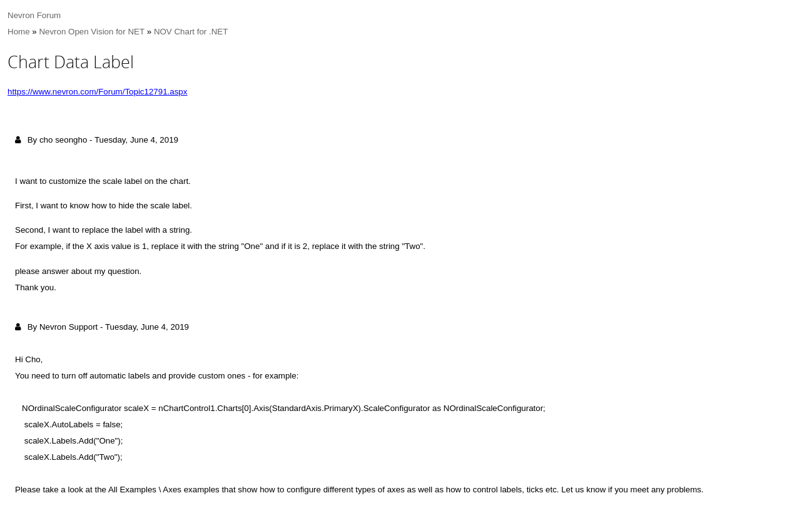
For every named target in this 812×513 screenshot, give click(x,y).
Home (19, 32)
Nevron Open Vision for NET (92, 32)
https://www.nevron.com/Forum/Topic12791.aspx (97, 92)
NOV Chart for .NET (191, 32)
